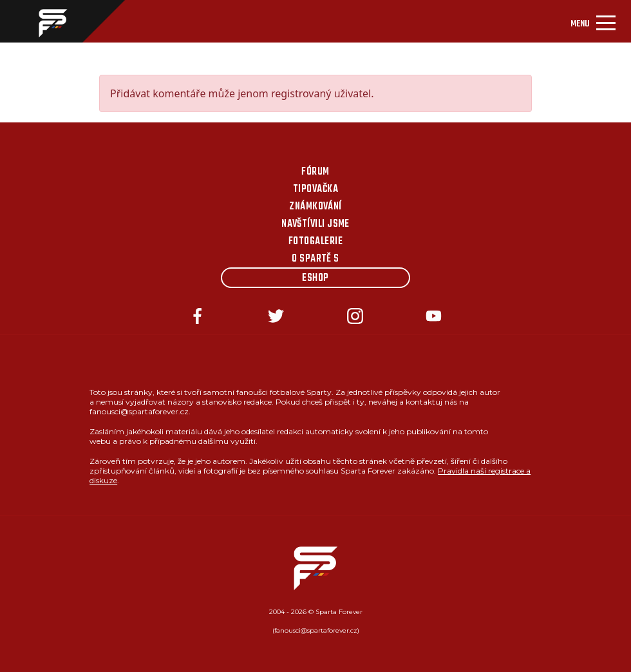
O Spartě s (315, 259)
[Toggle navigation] (593, 21)
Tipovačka (315, 189)
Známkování (315, 207)
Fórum (315, 172)
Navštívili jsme (315, 224)
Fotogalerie (315, 242)
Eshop (315, 278)
